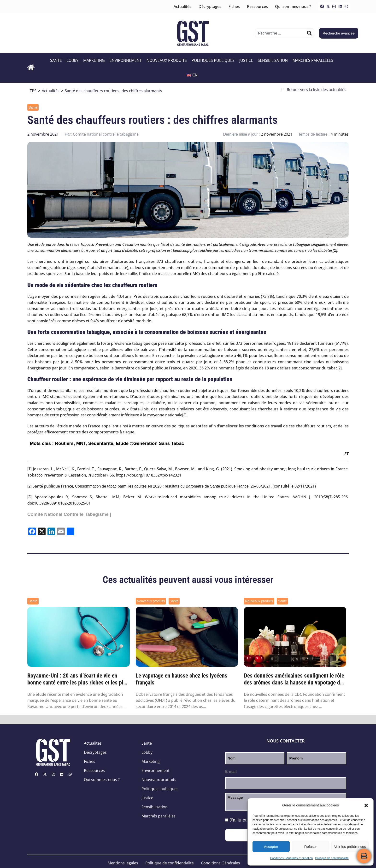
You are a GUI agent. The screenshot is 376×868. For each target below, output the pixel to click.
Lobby (73, 60)
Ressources (257, 6)
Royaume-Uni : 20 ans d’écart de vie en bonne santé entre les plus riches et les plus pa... (78, 679)
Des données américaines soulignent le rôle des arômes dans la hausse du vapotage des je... (295, 679)
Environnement (126, 60)
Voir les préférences (350, 847)
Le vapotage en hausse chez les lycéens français (182, 679)
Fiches (234, 6)
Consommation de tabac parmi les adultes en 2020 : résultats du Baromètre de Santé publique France (162, 486)
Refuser (311, 847)
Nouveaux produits (167, 60)
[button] (366, 805)
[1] (29, 469)
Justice (246, 60)
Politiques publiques (213, 60)
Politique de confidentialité (332, 858)
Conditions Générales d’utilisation (291, 858)
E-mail (231, 772)
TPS (33, 91)
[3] (184, 415)
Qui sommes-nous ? (293, 6)
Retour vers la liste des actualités (313, 90)
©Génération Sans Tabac (157, 443)
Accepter (271, 847)
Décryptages (210, 6)
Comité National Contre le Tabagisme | (69, 514)
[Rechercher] (309, 33)
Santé (56, 60)
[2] (340, 368)
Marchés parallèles (313, 60)
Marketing (94, 60)
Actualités (182, 6)
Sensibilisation (273, 60)
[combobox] (281, 33)
